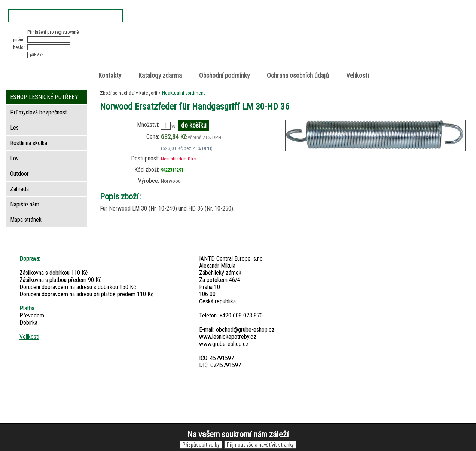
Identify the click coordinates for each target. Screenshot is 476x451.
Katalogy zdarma (160, 76)
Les (14, 128)
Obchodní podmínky (224, 76)
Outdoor (19, 174)
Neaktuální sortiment (184, 93)
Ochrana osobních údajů (298, 76)
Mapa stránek (26, 220)
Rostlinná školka (29, 143)
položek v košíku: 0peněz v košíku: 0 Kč (388, 42)
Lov (14, 158)
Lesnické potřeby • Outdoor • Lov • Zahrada (240, 49)
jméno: (19, 39)
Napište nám (25, 204)
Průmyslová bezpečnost (39, 112)
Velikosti (358, 76)
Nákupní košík (380, 35)
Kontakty (110, 76)
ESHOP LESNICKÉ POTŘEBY (44, 97)
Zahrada (19, 189)
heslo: (19, 47)
